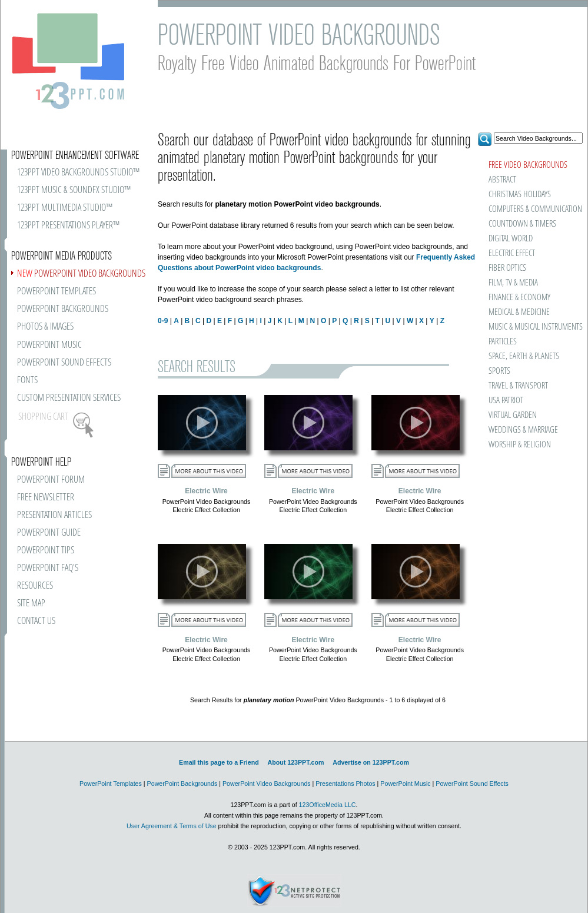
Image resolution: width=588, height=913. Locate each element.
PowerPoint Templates (111, 783)
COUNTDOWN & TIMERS (522, 224)
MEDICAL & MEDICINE (519, 312)
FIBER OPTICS (507, 268)
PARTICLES (503, 342)
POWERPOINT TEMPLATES (57, 292)
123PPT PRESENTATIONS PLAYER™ (68, 226)
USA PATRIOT (506, 401)
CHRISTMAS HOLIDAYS (520, 195)
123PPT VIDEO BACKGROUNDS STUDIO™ (78, 173)
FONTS (27, 381)
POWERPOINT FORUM (51, 480)
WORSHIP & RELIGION (520, 445)
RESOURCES (35, 586)
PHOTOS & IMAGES (45, 327)
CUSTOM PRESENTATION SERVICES (69, 398)
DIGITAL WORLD (511, 239)
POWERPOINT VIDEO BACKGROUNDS (81, 274)
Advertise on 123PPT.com (371, 762)
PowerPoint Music (405, 783)
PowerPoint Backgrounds (182, 783)
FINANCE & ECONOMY (519, 298)
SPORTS (499, 371)
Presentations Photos (345, 783)
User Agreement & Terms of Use (172, 826)
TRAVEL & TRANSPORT (518, 386)
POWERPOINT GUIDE (49, 533)
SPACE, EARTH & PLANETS (524, 356)
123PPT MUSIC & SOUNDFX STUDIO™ (74, 190)
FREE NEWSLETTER (46, 498)
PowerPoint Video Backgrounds (267, 783)
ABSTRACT (502, 180)
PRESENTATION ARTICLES (54, 515)
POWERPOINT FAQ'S (48, 568)
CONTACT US (36, 621)
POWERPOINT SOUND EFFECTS (64, 363)
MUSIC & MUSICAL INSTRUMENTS (521, 327)
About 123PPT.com (295, 762)
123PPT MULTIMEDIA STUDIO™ (65, 208)
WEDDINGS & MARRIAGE (523, 430)
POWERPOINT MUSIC (49, 345)
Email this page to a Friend (219, 762)
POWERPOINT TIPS (46, 551)
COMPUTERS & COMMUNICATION (535, 209)
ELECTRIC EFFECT (512, 253)
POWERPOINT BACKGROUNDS (63, 309)
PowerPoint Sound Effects (472, 783)
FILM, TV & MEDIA (513, 283)
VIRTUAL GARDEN (513, 415)
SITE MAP (31, 604)
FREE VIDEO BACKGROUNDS (528, 165)
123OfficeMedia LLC (328, 805)
